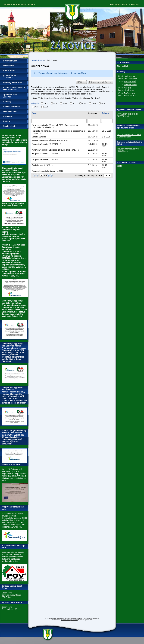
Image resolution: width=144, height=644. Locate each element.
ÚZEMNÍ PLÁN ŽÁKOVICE (10, 77)
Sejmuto (105, 113)
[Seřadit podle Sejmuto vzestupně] (103, 115)
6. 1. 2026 (92, 159)
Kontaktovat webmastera (65, 618)
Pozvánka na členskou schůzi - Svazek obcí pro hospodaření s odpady (58, 132)
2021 (74, 103)
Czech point (7, 593)
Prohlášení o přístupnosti (91, 618)
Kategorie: (35, 103)
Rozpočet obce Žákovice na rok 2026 (50, 171)
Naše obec (8, 116)
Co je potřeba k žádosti (11, 609)
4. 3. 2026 (92, 144)
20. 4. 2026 (93, 125)
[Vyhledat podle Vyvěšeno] (94, 121)
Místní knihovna (10, 112)
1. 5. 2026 (106, 137)
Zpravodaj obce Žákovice (10, 96)
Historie (7, 121)
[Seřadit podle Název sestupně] (39, 114)
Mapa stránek (78, 618)
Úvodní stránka (37, 60)
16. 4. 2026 (93, 137)
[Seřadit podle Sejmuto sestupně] (103, 116)
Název (35, 113)
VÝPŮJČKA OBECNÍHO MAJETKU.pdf (127, 115)
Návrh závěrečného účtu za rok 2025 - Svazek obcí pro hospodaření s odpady (55, 126)
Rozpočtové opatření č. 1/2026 (47, 159)
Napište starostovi (11, 107)
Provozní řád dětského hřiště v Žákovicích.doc (129, 136)
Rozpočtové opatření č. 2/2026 (47, 154)
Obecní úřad (9, 66)
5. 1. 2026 (92, 165)
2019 (65, 103)
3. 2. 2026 (92, 154)
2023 (94, 103)
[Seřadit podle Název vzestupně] (39, 113)
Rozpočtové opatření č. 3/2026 (47, 144)
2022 (84, 103)
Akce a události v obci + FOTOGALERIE (14, 89)
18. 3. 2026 (93, 140)
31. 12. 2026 (105, 145)
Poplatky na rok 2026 (43, 165)
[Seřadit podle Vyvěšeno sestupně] (90, 116)
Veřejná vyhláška (41, 137)
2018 (55, 103)
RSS (81, 82)
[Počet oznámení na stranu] (107, 175)
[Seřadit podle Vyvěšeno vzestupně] (90, 115)
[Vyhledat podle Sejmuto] (107, 121)
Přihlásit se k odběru (101, 82)
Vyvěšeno (93, 113)
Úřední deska (9, 71)
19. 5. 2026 (106, 131)
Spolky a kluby (10, 126)
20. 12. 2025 (93, 171)
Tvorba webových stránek (70, 620)
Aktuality (7, 102)
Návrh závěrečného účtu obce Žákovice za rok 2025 (56, 150)
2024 (103, 103)
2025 (36, 107)
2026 (46, 107)
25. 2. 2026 (93, 150)
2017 (46, 103)
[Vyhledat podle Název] (59, 121)
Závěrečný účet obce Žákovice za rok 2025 (52, 140)
